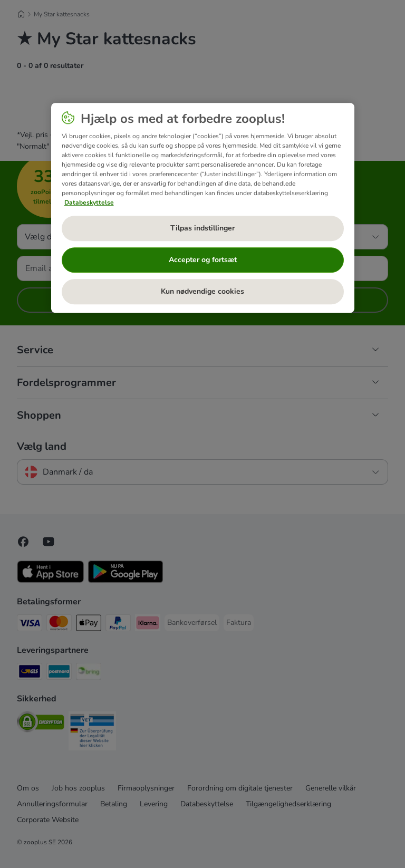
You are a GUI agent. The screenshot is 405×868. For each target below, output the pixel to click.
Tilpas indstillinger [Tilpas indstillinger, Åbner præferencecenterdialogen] (202, 228)
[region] (203, 208)
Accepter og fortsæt (203, 260)
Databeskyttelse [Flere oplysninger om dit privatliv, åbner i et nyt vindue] (89, 202)
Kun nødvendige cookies (202, 291)
